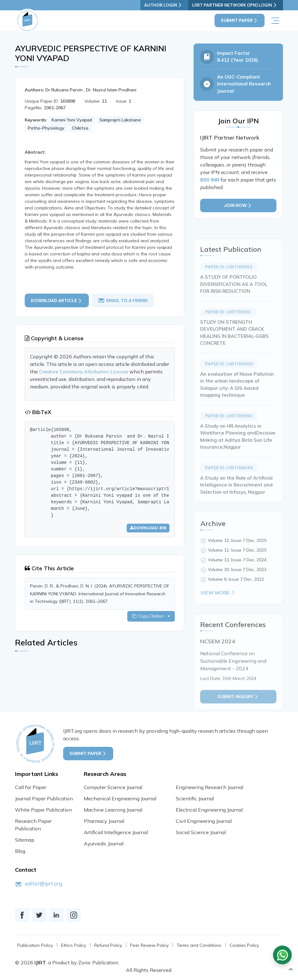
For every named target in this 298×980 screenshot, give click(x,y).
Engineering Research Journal (210, 787)
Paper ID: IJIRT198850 (229, 429)
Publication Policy (35, 945)
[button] (290, 969)
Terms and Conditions (199, 945)
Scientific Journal (195, 798)
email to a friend (123, 300)
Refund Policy (108, 945)
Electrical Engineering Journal (209, 810)
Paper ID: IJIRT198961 (228, 325)
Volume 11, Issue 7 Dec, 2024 (237, 573)
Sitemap (25, 840)
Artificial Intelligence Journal (116, 832)
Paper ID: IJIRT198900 (229, 377)
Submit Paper (240, 21)
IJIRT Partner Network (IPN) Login (236, 5)
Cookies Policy (244, 945)
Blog (20, 851)
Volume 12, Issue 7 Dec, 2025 (237, 553)
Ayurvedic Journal (104, 844)
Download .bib (148, 528)
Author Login (167, 5)
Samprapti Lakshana (120, 120)
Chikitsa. (81, 128)
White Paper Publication (43, 810)
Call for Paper (31, 787)
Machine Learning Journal (113, 810)
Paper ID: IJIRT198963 (229, 280)
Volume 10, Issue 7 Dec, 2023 (237, 582)
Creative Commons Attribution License (84, 372)
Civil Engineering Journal (204, 821)
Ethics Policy (73, 945)
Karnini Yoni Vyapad (72, 120)
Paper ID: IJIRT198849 (229, 481)
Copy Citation (151, 616)
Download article (57, 300)
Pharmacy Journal (104, 821)
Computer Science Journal (113, 787)
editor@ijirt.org (44, 883)
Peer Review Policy (149, 945)
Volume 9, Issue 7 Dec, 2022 (236, 592)
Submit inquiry (238, 710)
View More (218, 606)
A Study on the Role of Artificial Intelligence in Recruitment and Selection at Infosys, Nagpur (236, 498)
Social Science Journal (201, 832)
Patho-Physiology (46, 128)
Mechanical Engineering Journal (120, 798)
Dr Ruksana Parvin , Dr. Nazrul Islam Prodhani (91, 90)
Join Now (238, 206)
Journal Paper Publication (44, 798)
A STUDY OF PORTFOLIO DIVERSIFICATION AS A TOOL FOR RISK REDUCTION (234, 297)
